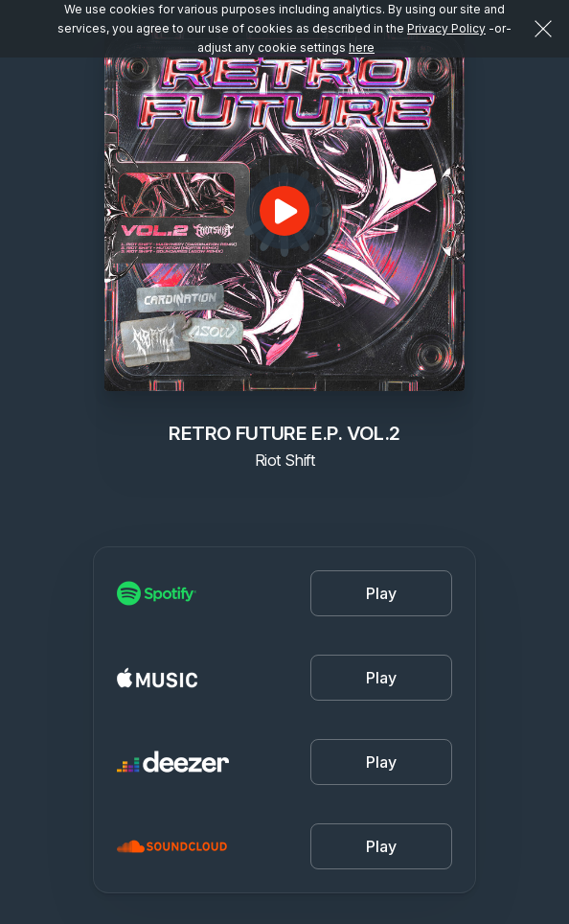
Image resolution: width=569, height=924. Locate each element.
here (362, 47)
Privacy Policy (446, 28)
